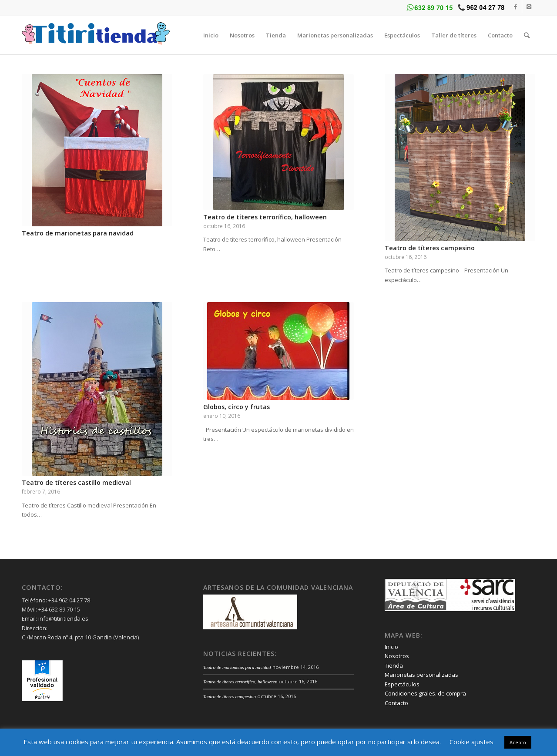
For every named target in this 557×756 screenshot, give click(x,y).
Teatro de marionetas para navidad (78, 233)
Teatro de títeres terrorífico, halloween (265, 217)
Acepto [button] (518, 742)
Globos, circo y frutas (237, 407)
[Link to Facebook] (515, 7)
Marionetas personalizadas (421, 675)
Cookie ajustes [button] (471, 742)
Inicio (391, 647)
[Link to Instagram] (529, 7)
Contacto (396, 703)
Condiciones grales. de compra (425, 693)
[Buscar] (527, 35)
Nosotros (397, 656)
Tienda (394, 665)
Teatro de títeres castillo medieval (76, 482)
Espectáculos (402, 684)
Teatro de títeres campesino (430, 248)
